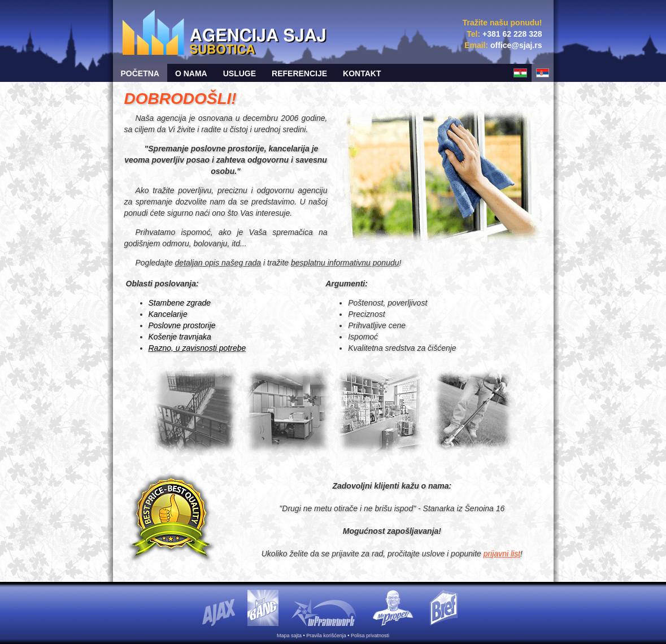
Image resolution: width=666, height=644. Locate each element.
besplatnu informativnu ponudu (345, 263)
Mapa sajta (289, 636)
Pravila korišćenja (326, 636)
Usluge (240, 73)
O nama (191, 73)
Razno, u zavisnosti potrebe (197, 348)
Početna (140, 73)
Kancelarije (168, 314)
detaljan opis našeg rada (218, 263)
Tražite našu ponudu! (502, 23)
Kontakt (362, 73)
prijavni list (502, 554)
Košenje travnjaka (180, 337)
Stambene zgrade (180, 303)
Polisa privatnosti (370, 636)
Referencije (299, 73)
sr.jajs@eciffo (516, 45)
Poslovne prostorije (182, 325)
